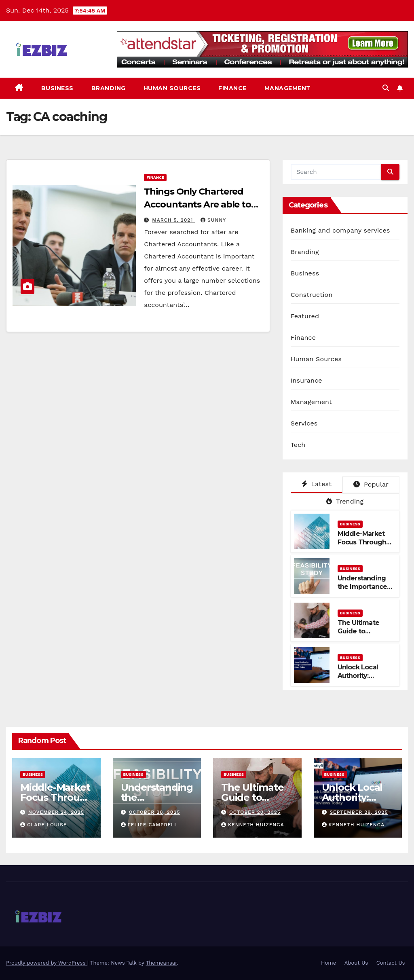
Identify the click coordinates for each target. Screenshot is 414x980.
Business (57, 88)
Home (328, 963)
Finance (232, 88)
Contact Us (391, 963)
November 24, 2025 (56, 812)
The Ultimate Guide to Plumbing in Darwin (358, 635)
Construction (312, 295)
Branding (109, 88)
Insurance (306, 380)
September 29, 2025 (359, 812)
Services (304, 423)
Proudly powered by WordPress (47, 963)
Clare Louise (43, 825)
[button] (386, 88)
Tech (298, 445)
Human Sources (172, 88)
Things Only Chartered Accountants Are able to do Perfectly (197, 204)
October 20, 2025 (255, 812)
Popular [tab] (371, 484)
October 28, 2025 (154, 812)
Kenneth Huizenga (253, 825)
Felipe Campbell (149, 825)
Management (288, 88)
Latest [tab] (317, 484)
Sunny (213, 220)
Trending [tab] (345, 501)
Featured (305, 316)
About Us (356, 963)
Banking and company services (340, 230)
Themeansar (162, 963)
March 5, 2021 (173, 220)
